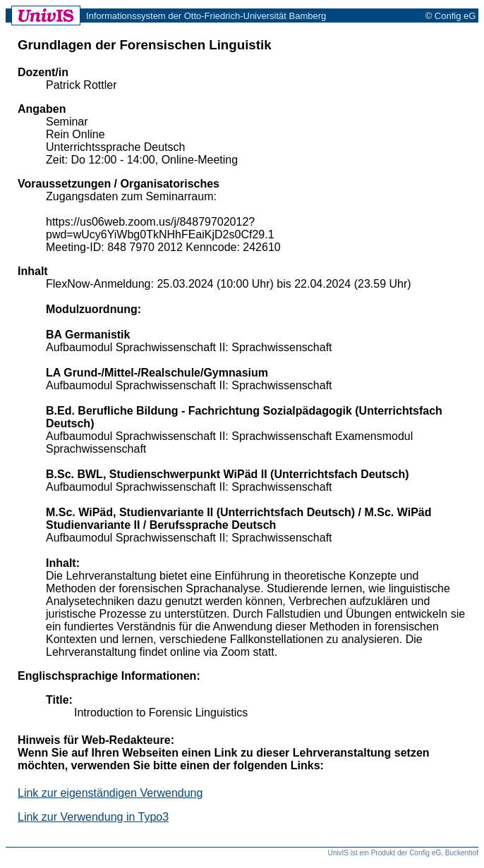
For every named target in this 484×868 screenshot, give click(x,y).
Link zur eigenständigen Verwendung (110, 793)
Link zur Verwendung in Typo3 (93, 817)
